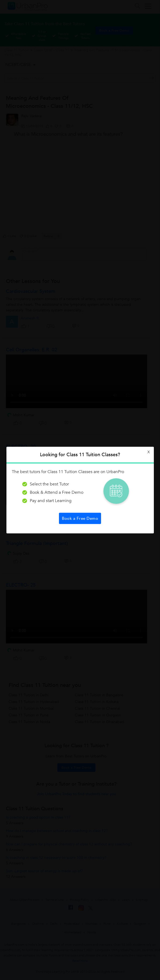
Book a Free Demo (80, 518)
